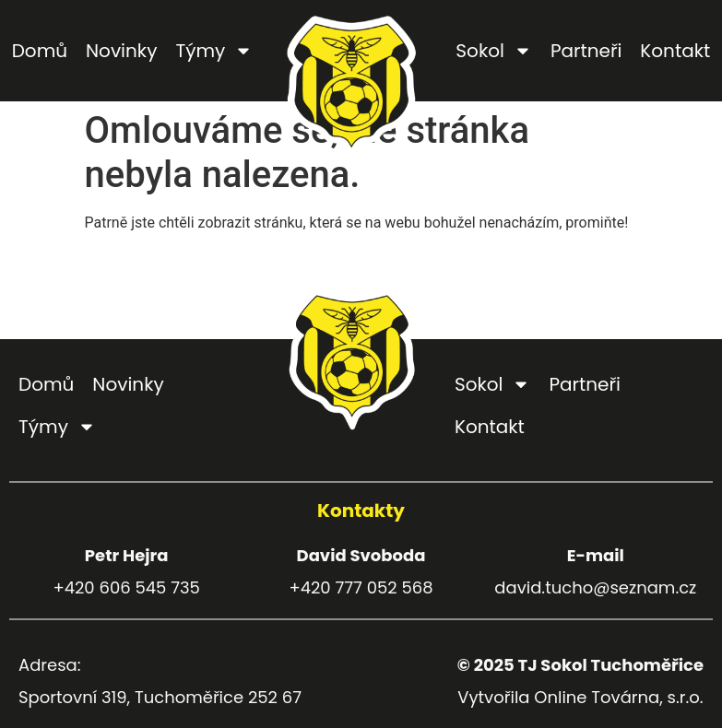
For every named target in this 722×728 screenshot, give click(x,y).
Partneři (586, 51)
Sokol (494, 51)
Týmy (214, 51)
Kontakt (675, 51)
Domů (40, 51)
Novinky (121, 51)
